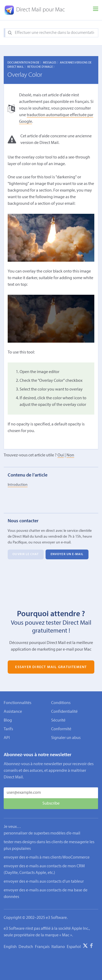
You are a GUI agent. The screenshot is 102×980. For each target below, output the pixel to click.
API (7, 738)
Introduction (18, 485)
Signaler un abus (66, 738)
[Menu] (96, 10)
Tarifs (8, 729)
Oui (61, 455)
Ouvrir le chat (26, 555)
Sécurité (58, 720)
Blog (8, 720)
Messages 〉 (51, 63)
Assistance (13, 712)
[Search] (10, 33)
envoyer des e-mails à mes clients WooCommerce (47, 857)
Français (42, 947)
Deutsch (26, 947)
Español (74, 947)
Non (70, 455)
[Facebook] (91, 947)
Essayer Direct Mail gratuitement (51, 667)
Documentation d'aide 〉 (25, 63)
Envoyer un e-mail (67, 555)
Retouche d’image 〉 (42, 67)
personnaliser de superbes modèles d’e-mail (42, 833)
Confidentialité (64, 712)
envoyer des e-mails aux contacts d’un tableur (44, 882)
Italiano (58, 947)
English (10, 947)
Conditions (61, 703)
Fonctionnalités (17, 703)
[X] (85, 947)
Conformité (61, 729)
